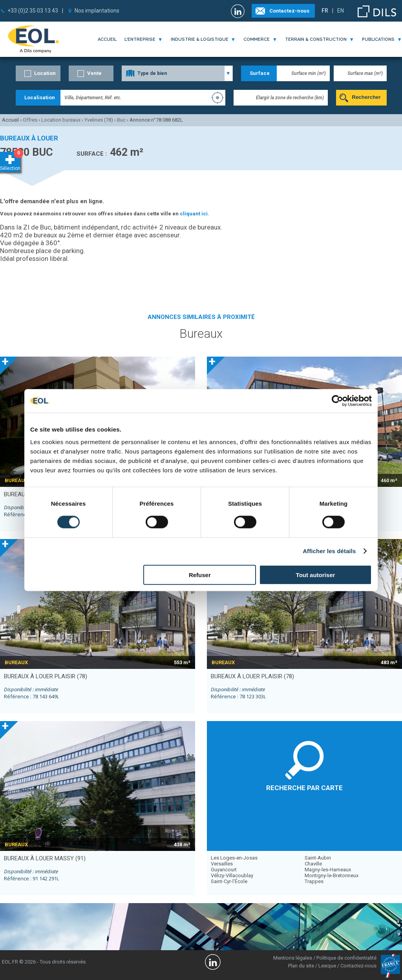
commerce (257, 39)
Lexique (327, 966)
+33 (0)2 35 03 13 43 (33, 11)
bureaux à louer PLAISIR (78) (46, 676)
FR (325, 11)
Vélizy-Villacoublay (232, 875)
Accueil (107, 39)
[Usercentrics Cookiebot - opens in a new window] (337, 401)
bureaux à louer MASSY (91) (45, 858)
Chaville (313, 864)
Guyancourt (224, 870)
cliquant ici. (195, 214)
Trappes (314, 881)
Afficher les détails (329, 551)
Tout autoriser (316, 575)
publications (378, 39)
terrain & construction (316, 39)
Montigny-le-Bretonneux (332, 875)
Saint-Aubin (318, 858)
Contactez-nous (289, 11)
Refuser (200, 575)
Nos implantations (97, 11)
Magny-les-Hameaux (328, 870)
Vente (94, 73)
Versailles (222, 864)
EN (341, 11)
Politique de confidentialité (346, 958)
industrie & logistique (200, 39)
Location (45, 73)
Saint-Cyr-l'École (229, 881)
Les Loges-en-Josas (234, 858)
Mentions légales (293, 958)
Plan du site (301, 966)
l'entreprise (140, 39)
